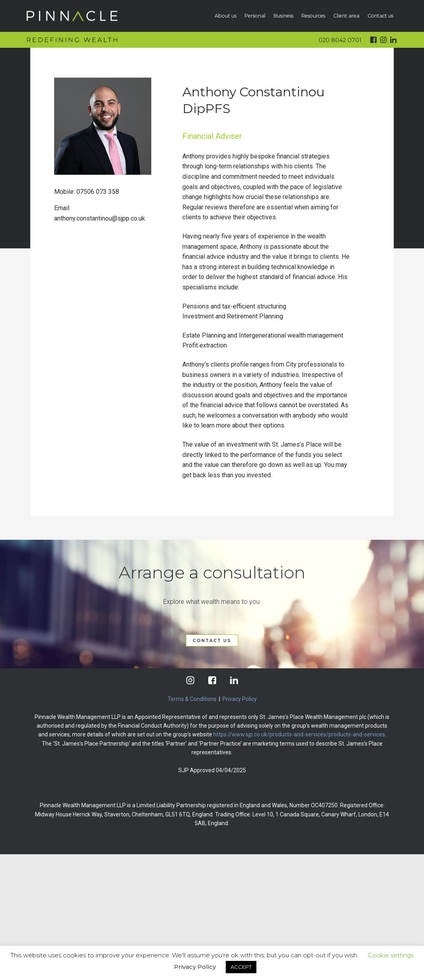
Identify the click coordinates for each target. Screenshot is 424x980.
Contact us (380, 16)
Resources (313, 16)
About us (226, 16)
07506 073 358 (98, 192)
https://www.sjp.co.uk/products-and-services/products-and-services (299, 734)
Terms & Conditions (192, 699)
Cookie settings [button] (391, 955)
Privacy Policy (240, 699)
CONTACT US (212, 640)
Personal (255, 16)
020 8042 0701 (340, 40)
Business (283, 16)
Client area (346, 16)
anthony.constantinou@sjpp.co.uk (100, 218)
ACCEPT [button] (241, 967)
